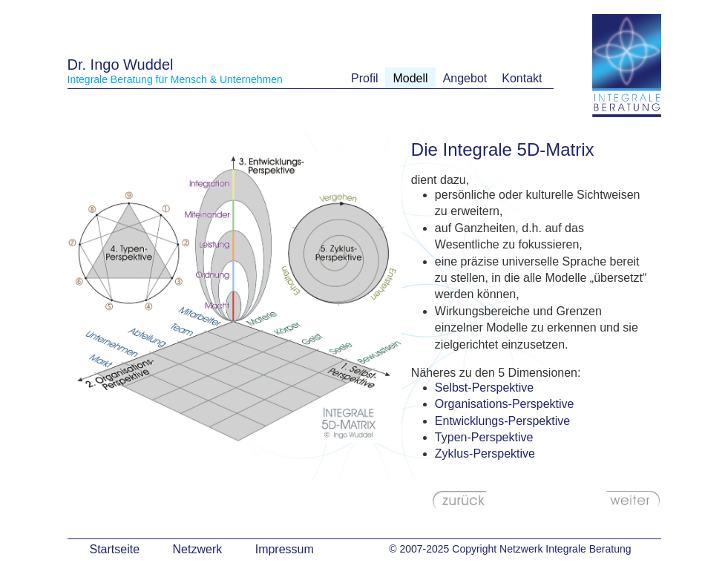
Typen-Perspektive (484, 437)
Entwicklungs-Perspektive (502, 421)
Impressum (285, 549)
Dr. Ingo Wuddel (121, 65)
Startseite (115, 549)
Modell (410, 78)
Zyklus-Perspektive (485, 454)
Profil (364, 78)
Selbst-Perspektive (484, 388)
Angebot (465, 78)
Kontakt (522, 78)
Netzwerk (198, 549)
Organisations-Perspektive (505, 404)
